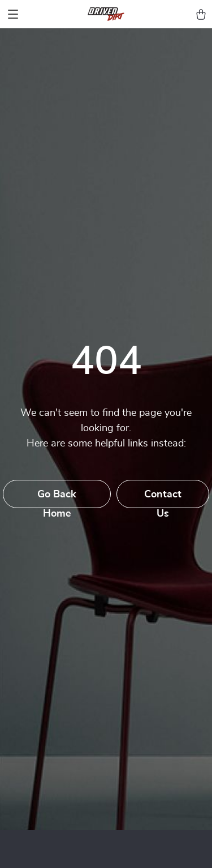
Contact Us (163, 499)
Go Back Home (57, 499)
